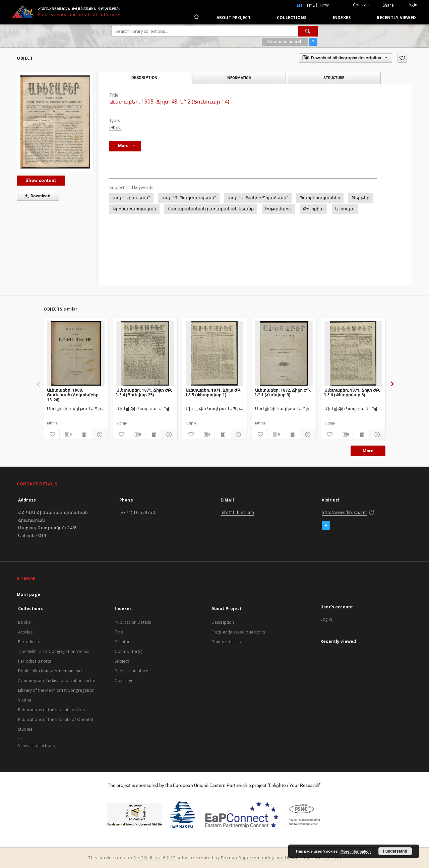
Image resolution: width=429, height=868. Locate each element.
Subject (122, 661)
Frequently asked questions (238, 632)
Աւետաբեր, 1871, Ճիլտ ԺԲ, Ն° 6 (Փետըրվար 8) (352, 392)
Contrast (361, 5)
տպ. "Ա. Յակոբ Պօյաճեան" (258, 198)
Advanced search (285, 42)
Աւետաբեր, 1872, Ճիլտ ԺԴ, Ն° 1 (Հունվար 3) (283, 392)
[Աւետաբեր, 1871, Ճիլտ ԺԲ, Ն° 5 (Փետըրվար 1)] (214, 353)
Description (223, 622)
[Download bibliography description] (68, 435)
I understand (395, 851)
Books (24, 622)
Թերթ (115, 127)
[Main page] (196, 17)
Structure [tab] (334, 78)
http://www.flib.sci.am (344, 512)
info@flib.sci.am (237, 512)
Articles (25, 632)
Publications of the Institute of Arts (52, 710)
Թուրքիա (313, 209)
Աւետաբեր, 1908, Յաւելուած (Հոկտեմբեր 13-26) (73, 395)
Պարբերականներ (320, 198)
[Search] (308, 31)
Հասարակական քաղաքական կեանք (211, 209)
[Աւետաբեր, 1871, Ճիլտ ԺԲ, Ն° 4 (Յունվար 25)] (145, 353)
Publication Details (133, 622)
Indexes (342, 18)
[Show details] (99, 435)
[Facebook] (326, 526)
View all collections (36, 746)
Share (388, 5)
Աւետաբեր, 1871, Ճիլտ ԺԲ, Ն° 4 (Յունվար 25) (144, 392)
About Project (234, 18)
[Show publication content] (84, 435)
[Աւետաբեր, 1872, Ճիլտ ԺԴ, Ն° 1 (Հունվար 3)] (284, 353)
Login (412, 5)
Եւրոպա (345, 209)
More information (356, 851)
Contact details (226, 642)
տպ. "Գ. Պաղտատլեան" (189, 198)
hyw (324, 5)
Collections (292, 18)
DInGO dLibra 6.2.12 (155, 858)
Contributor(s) (128, 651)
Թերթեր (360, 198)
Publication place (131, 671)
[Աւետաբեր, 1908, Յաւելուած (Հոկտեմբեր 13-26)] (76, 353)
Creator (122, 642)
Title (119, 632)
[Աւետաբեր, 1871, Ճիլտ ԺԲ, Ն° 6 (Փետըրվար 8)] (353, 353)
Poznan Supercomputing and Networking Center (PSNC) (281, 858)
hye (311, 5)
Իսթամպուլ (278, 209)
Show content (41, 180)
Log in (326, 619)
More (368, 451)
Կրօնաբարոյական (134, 209)
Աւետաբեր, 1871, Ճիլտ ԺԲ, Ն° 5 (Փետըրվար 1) (213, 392)
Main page (29, 594)
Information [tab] (239, 78)
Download (36, 196)
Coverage (124, 681)
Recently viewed (396, 18)
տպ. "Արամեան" (131, 198)
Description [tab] (144, 78)
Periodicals (29, 642)
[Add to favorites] (402, 58)
